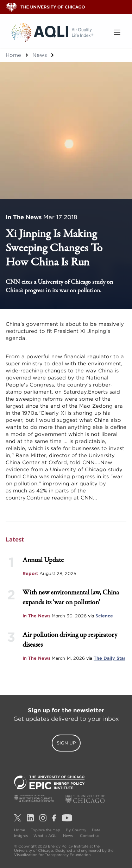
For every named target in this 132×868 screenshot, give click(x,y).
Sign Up (66, 743)
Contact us (90, 836)
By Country (76, 830)
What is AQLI (45, 836)
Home (13, 55)
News (40, 55)
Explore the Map (45, 830)
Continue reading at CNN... (62, 498)
